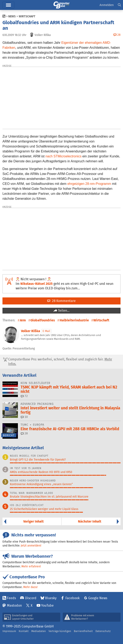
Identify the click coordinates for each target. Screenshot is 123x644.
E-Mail (46, 331)
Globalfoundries (43, 320)
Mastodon (14, 605)
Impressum (9, 631)
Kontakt (24, 631)
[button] (119, 5)
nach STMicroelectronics (63, 156)
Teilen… (63, 311)
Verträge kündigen (60, 631)
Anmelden (107, 5)
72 (24, 396)
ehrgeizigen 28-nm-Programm (89, 184)
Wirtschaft (27, 16)
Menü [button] (8, 5)
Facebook (73, 598)
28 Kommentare (61, 301)
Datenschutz (103, 631)
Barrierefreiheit (83, 631)
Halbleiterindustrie (74, 320)
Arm (23, 320)
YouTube (47, 605)
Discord (31, 598)
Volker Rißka (31, 331)
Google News (98, 598)
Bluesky (51, 598)
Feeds (11, 598)
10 (24, 417)
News (12, 16)
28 (24, 433)
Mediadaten (39, 631)
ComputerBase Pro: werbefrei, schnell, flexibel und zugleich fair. (58, 362)
